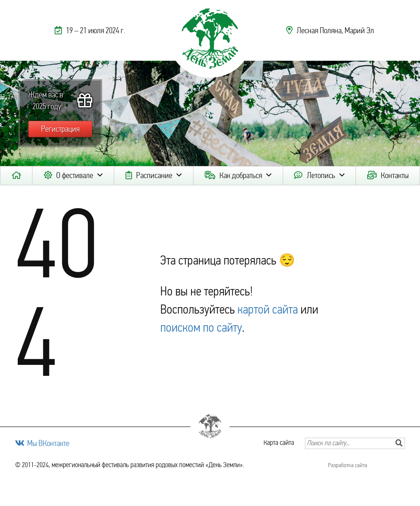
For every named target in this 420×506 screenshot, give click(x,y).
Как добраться (241, 175)
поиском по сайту (201, 328)
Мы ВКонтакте (48, 443)
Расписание (154, 175)
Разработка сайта (348, 465)
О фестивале (75, 175)
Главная (16, 176)
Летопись (321, 175)
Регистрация (60, 129)
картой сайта (268, 309)
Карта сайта (279, 443)
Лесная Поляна (319, 31)
